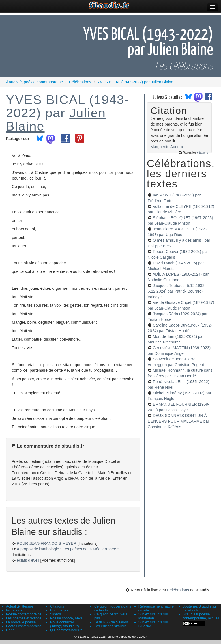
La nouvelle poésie (21, 622)
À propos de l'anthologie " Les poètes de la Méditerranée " (68, 549)
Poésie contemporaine (24, 614)
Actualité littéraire (20, 606)
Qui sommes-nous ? (66, 630)
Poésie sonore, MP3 (66, 618)
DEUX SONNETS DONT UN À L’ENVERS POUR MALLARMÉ (178, 421)
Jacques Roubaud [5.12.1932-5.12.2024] (177, 291)
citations (202, 152)
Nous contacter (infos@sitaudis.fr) (65, 624)
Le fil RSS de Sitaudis (111, 622)
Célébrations (178, 590)
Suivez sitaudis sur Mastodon (153, 616)
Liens (10, 630)
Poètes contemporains (24, 626)
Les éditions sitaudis (110, 626)
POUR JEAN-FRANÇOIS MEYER (47, 543)
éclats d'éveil (28, 560)
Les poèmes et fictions (24, 618)
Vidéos (55, 614)
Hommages (59, 610)
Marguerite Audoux (167, 147)
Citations (57, 606)
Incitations (14, 610)
